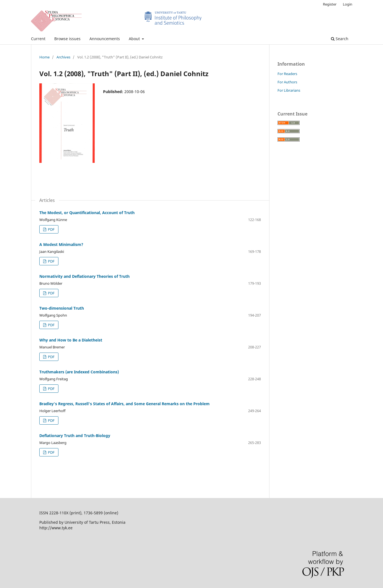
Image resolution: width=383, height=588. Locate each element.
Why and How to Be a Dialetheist (71, 340)
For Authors (287, 82)
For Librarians (289, 90)
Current (38, 39)
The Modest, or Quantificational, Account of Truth (87, 213)
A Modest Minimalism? (61, 244)
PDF (51, 229)
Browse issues (67, 39)
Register (330, 4)
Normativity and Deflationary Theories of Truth (84, 276)
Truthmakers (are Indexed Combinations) (79, 372)
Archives (63, 57)
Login (348, 4)
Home (44, 57)
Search (340, 39)
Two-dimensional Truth (62, 308)
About (135, 39)
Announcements (105, 39)
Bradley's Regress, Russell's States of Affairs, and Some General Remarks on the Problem (124, 404)
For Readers (287, 74)
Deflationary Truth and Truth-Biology (75, 436)
